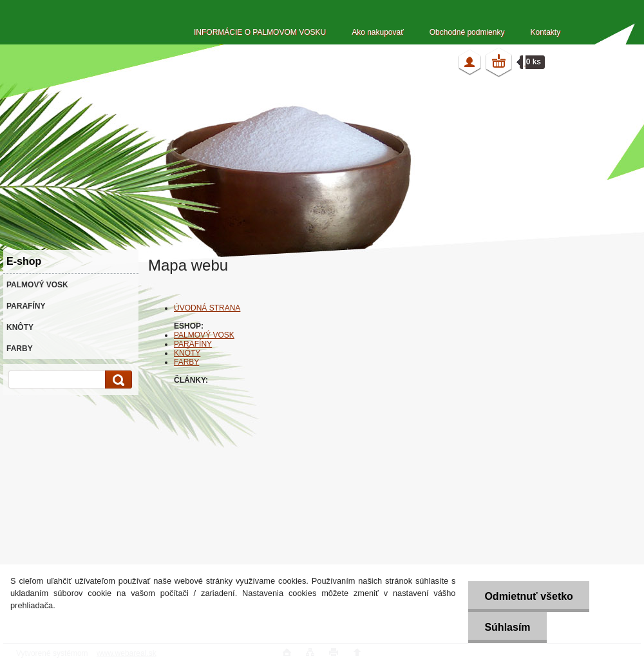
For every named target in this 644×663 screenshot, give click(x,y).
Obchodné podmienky (467, 32)
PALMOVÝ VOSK (204, 335)
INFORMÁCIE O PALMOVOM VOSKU (260, 32)
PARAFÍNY (193, 344)
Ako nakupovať (378, 32)
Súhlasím (507, 627)
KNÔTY (187, 353)
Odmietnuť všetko (528, 596)
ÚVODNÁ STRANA (207, 308)
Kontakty (545, 32)
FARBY (186, 362)
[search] (117, 380)
